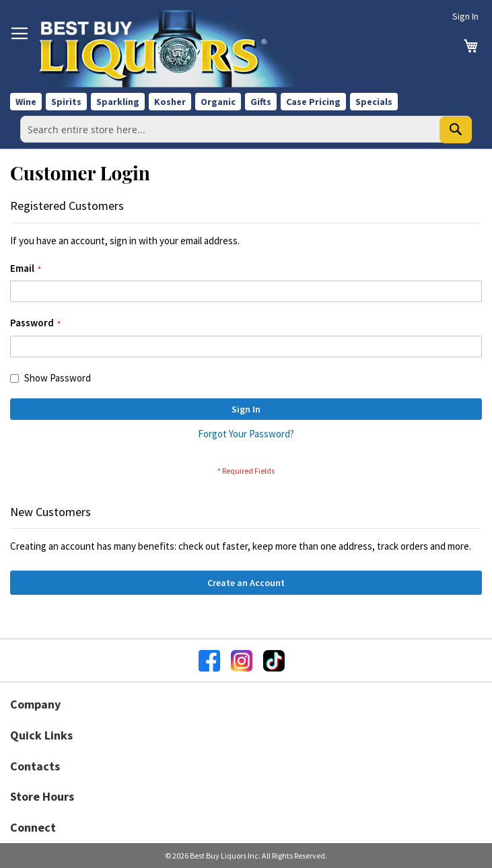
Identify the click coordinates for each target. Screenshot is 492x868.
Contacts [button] (35, 766)
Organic (218, 102)
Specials (374, 102)
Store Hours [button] (42, 796)
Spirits (66, 102)
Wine (26, 102)
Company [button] (35, 704)
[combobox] (246, 129)
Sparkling (118, 102)
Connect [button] (33, 827)
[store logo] (174, 48)
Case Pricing (313, 102)
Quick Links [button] (41, 735)
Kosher (170, 102)
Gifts (261, 102)
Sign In (465, 16)
